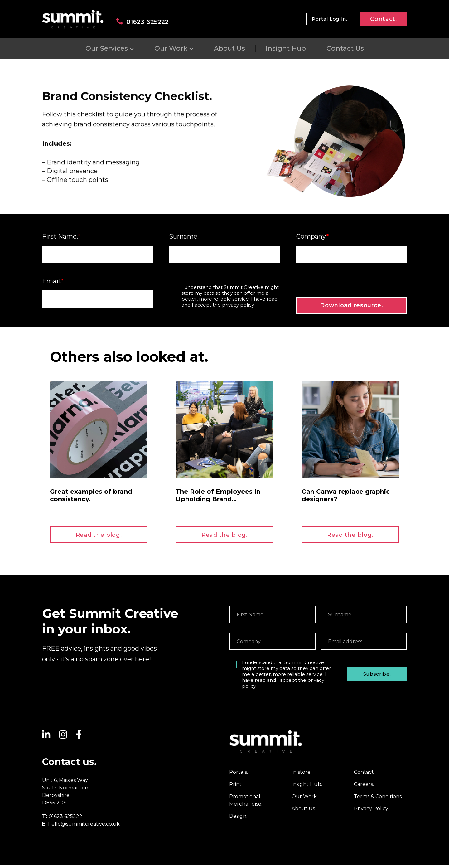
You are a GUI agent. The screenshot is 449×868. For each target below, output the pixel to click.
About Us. (304, 811)
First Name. (61, 239)
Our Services (107, 48)
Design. (238, 819)
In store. (302, 775)
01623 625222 (142, 22)
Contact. (384, 19)
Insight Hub (286, 48)
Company (313, 239)
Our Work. (305, 799)
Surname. (184, 239)
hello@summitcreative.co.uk (84, 827)
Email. (53, 284)
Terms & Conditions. (378, 799)
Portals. (239, 775)
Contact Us (345, 48)
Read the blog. (99, 538)
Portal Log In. (330, 19)
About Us (229, 48)
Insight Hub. (307, 787)
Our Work (171, 48)
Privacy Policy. (371, 811)
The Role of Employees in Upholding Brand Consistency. (218, 502)
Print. (236, 787)
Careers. (364, 787)
